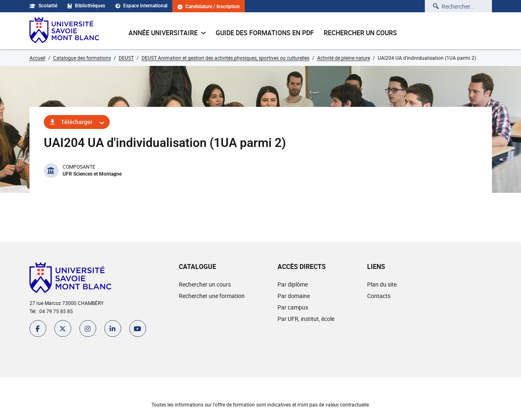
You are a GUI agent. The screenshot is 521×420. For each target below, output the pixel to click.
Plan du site (382, 284)
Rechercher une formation (212, 296)
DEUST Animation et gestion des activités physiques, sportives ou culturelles (226, 58)
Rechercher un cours (360, 33)
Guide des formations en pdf (265, 33)
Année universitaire (167, 33)
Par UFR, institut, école (306, 319)
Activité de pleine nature (344, 58)
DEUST (126, 58)
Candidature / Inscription (209, 7)
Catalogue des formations (82, 58)
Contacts (379, 296)
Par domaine (294, 296)
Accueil (37, 58)
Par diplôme (293, 284)
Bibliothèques (86, 6)
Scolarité (43, 6)
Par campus (293, 307)
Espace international (141, 6)
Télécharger (77, 122)
